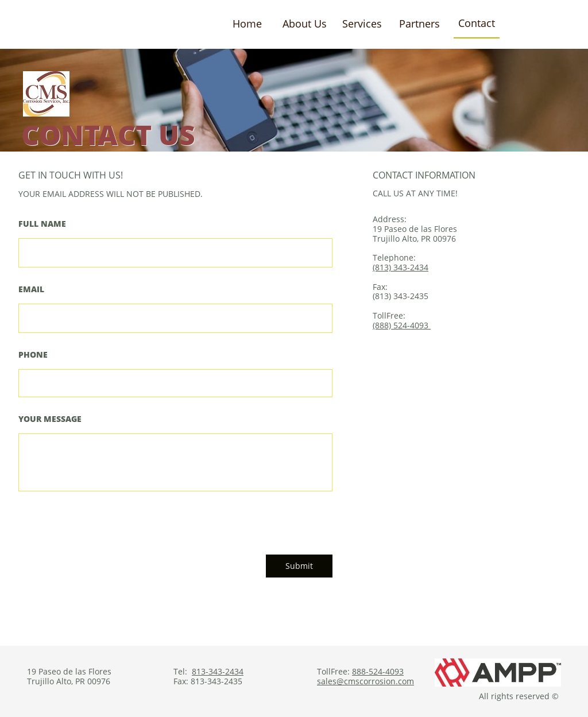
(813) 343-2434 (401, 267)
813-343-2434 (218, 671)
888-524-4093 (378, 671)
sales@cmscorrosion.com (365, 681)
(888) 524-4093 (402, 325)
